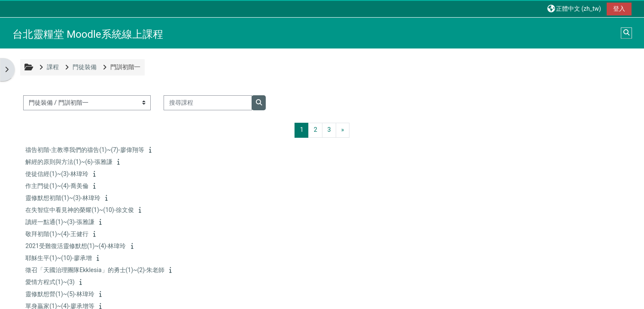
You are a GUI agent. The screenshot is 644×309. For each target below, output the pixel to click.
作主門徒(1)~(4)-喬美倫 (58, 186)
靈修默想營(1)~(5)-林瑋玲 (61, 294)
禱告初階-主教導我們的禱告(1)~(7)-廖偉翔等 (85, 150)
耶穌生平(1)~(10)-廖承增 (59, 258)
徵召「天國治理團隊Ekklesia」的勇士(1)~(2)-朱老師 (96, 270)
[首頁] (7, 32)
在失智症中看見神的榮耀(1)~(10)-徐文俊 (80, 210)
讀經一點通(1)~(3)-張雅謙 (61, 222)
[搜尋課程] (209, 103)
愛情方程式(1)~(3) (51, 282)
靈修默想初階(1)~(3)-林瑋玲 (64, 198)
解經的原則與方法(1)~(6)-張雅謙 (70, 162)
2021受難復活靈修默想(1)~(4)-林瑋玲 (76, 246)
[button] (573, 8)
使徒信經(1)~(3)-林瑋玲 (58, 174)
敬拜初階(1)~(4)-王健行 (58, 234)
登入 (618, 9)
